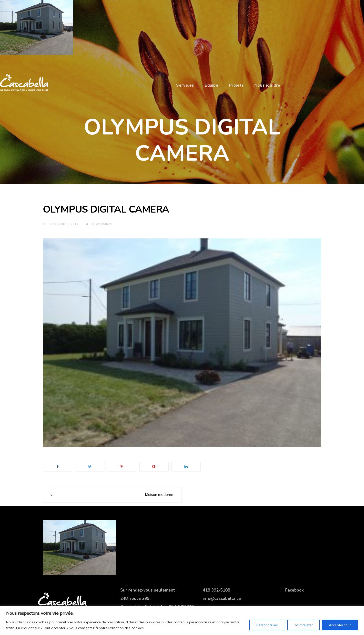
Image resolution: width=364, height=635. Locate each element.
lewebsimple (100, 224)
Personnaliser (267, 625)
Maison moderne (159, 495)
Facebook (294, 590)
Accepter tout (340, 625)
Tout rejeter (303, 625)
